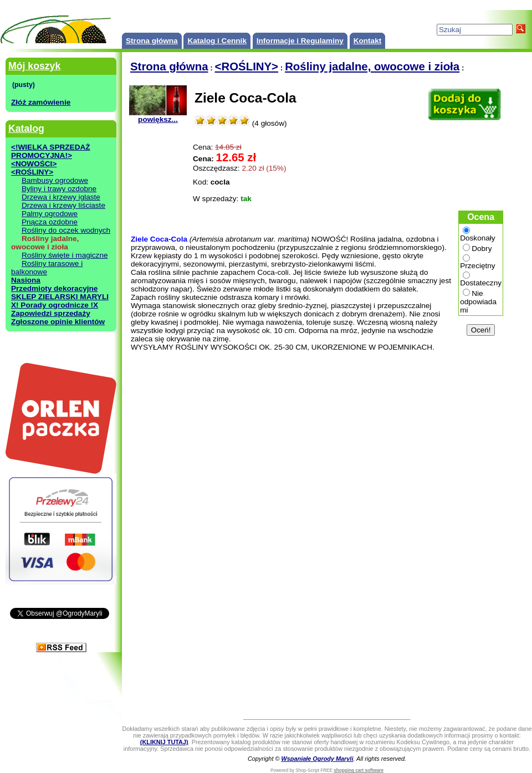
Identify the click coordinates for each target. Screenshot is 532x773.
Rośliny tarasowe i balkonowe (47, 268)
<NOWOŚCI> (34, 164)
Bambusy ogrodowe (55, 180)
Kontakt (368, 41)
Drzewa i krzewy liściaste (63, 205)
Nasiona (26, 280)
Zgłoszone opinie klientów (58, 322)
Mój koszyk (34, 66)
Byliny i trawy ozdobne (59, 189)
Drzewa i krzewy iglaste (61, 197)
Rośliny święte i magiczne (65, 255)
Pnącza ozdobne (50, 222)
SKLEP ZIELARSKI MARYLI (60, 297)
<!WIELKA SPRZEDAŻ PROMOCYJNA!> (51, 151)
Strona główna (152, 41)
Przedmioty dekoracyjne (54, 288)
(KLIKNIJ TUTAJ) (164, 742)
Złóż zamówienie (41, 102)
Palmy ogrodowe (50, 214)
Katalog (26, 129)
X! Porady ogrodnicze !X (55, 305)
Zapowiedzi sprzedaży (51, 313)
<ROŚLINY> (32, 172)
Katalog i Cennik (217, 41)
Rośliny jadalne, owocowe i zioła (372, 66)
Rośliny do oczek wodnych (66, 230)
